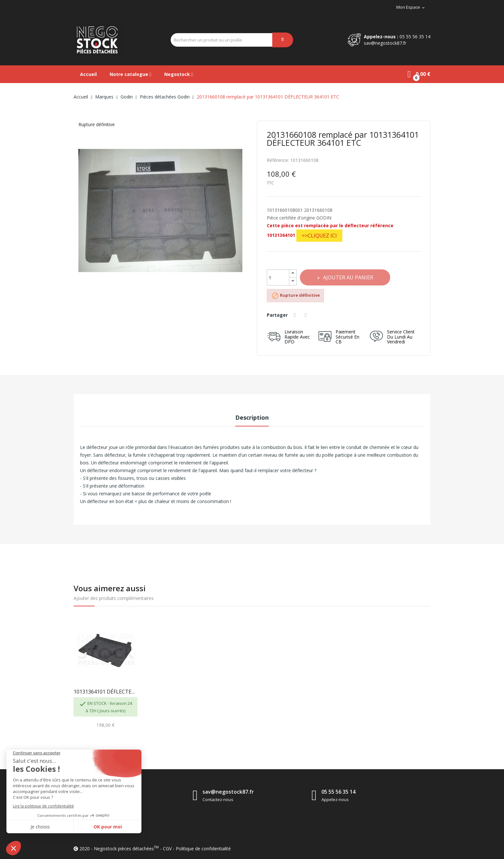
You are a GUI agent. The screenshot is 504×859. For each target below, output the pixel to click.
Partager (296, 315)
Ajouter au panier (350, 277)
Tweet (308, 315)
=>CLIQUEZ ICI (319, 236)
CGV (167, 849)
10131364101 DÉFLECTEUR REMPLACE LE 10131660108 (105, 692)
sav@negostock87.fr (385, 43)
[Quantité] (278, 277)
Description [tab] (252, 417)
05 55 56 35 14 (415, 37)
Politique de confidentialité (203, 849)
